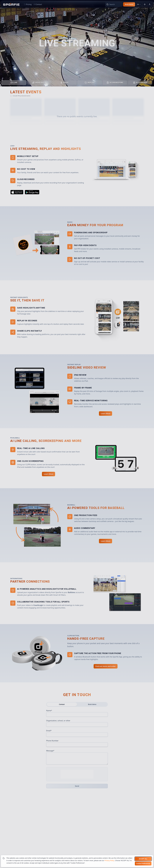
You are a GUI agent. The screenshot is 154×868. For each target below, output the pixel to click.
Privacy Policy (109, 860)
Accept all (143, 859)
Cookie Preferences (143, 863)
